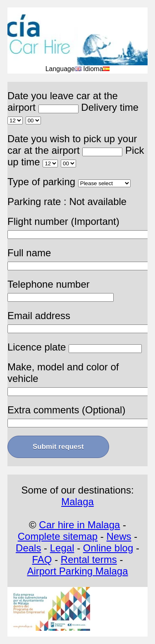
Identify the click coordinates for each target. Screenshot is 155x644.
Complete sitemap (58, 536)
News (119, 536)
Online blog (108, 548)
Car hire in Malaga (79, 525)
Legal (62, 548)
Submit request (58, 447)
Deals (28, 548)
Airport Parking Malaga (77, 571)
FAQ (42, 559)
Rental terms (89, 559)
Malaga (77, 502)
